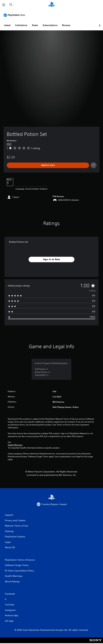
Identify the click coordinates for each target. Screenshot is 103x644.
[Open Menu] (4, 5)
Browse (66, 25)
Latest (7, 25)
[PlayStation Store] (15, 15)
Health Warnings (15, 445)
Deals (35, 25)
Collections (21, 25)
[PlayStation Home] (51, 5)
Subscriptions (50, 25)
